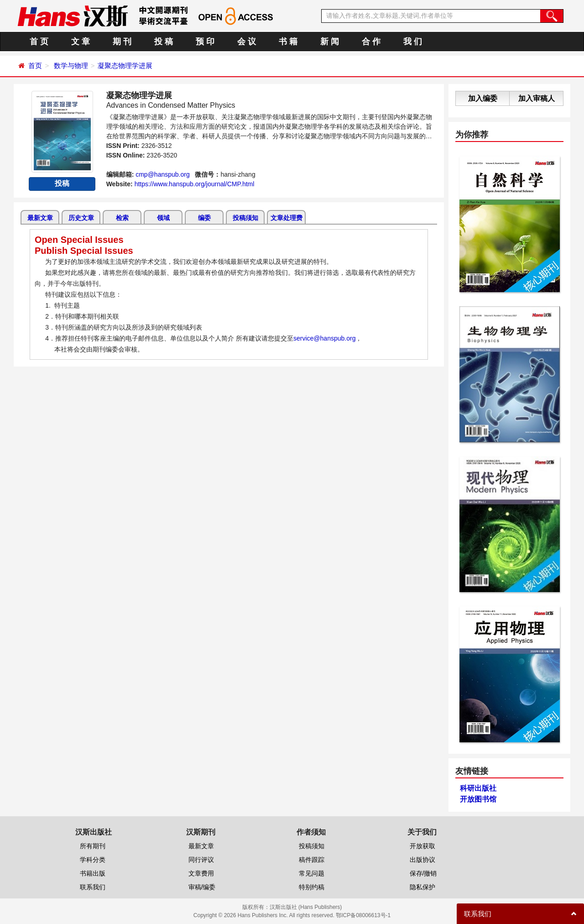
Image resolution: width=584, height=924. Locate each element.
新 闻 (330, 42)
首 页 (39, 42)
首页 (35, 66)
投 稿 (164, 42)
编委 (204, 218)
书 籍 (288, 42)
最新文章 (40, 218)
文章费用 (201, 873)
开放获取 (422, 846)
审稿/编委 (202, 887)
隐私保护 (422, 887)
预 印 (205, 42)
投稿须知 (245, 218)
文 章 (81, 42)
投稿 (62, 183)
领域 (163, 218)
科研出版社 (478, 788)
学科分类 (93, 860)
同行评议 (201, 860)
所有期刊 (93, 846)
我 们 (413, 42)
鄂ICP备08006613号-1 (363, 915)
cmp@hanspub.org (163, 174)
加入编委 (483, 98)
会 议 (247, 42)
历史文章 (81, 218)
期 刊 (122, 42)
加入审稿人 (537, 98)
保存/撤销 (423, 873)
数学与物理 (71, 66)
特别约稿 (312, 887)
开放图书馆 (478, 799)
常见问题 (312, 873)
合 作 (371, 42)
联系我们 (93, 887)
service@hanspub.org (324, 338)
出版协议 (422, 860)
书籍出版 (93, 873)
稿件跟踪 (312, 860)
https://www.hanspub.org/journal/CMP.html (195, 184)
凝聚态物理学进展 (125, 66)
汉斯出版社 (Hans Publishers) (306, 907)
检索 (122, 218)
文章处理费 (287, 218)
